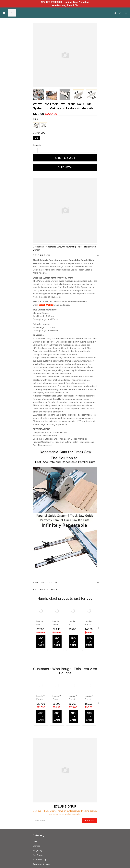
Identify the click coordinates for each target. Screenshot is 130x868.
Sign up (90, 675)
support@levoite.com (43, 815)
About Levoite (40, 773)
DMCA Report (50, 855)
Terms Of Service (41, 764)
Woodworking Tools (72, 247)
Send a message (41, 819)
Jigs (35, 709)
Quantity (37, 145)
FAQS (35, 792)
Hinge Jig (37, 718)
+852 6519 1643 (41, 805)
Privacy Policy (40, 750)
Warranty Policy (40, 801)
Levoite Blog (39, 768)
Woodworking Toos (42, 736)
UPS (43, 133)
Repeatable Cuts (53, 247)
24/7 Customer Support (44, 810)
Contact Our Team (42, 778)
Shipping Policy (40, 755)
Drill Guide (38, 722)
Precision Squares (42, 732)
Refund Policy (40, 759)
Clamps (37, 713)
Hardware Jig (39, 727)
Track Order (39, 796)
